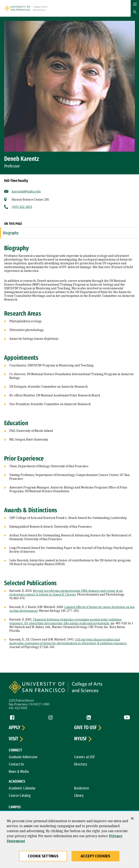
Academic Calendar (22, 788)
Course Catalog (20, 796)
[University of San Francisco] (18, 8)
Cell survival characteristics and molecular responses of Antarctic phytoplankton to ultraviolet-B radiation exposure (68, 641)
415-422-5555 (18, 708)
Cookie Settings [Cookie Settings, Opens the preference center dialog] (43, 856)
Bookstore (81, 788)
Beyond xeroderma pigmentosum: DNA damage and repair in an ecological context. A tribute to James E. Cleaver (66, 593)
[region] (69, 840)
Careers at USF (84, 757)
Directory (81, 764)
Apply (15, 728)
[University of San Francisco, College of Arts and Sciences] (45, 8)
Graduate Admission (23, 757)
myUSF (81, 739)
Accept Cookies (96, 856)
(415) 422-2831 (22, 207)
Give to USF (85, 728)
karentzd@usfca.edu (26, 191)
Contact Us (16, 764)
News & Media (19, 772)
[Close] (132, 818)
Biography (11, 233)
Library (79, 796)
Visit (14, 739)
